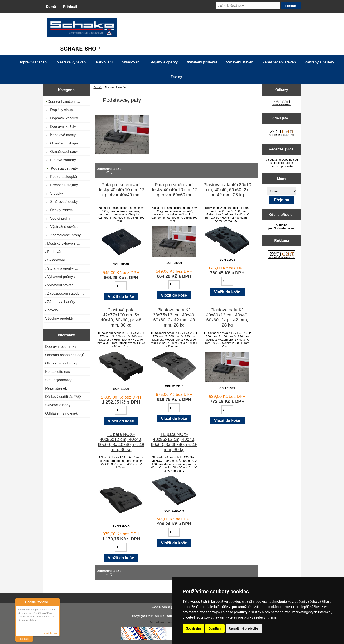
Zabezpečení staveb (279, 62)
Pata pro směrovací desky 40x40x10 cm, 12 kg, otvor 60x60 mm (174, 190)
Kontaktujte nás (57, 372)
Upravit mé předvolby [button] (244, 628)
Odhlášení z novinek (61, 413)
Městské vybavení (72, 62)
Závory (176, 77)
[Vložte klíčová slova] (248, 6)
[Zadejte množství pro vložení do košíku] (121, 286)
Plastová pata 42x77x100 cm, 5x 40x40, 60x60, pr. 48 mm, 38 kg (121, 317)
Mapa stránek (56, 388)
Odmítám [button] (215, 628)
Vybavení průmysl (202, 62)
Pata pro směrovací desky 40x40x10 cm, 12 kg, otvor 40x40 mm (121, 190)
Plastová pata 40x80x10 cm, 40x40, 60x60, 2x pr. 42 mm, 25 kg (227, 190)
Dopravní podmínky (61, 346)
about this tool (50, 633)
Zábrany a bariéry (320, 62)
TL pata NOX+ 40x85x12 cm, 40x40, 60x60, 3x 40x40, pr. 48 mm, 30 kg (121, 442)
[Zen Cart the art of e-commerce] (282, 103)
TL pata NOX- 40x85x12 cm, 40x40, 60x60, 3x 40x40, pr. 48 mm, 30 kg (174, 442)
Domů (51, 7)
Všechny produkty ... (61, 318)
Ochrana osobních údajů (65, 355)
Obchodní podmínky (61, 363)
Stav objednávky (58, 380)
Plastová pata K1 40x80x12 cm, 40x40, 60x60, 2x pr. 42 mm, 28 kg (227, 317)
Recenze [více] (282, 149)
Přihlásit (70, 7)
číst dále (24, 639)
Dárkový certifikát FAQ (63, 397)
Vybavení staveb (240, 62)
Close (56, 602)
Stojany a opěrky (164, 62)
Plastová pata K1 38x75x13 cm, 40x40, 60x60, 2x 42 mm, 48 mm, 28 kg (174, 317)
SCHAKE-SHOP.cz (166, 616)
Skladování (131, 62)
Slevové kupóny (58, 405)
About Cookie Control (20, 602)
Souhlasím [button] (193, 628)
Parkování (104, 62)
